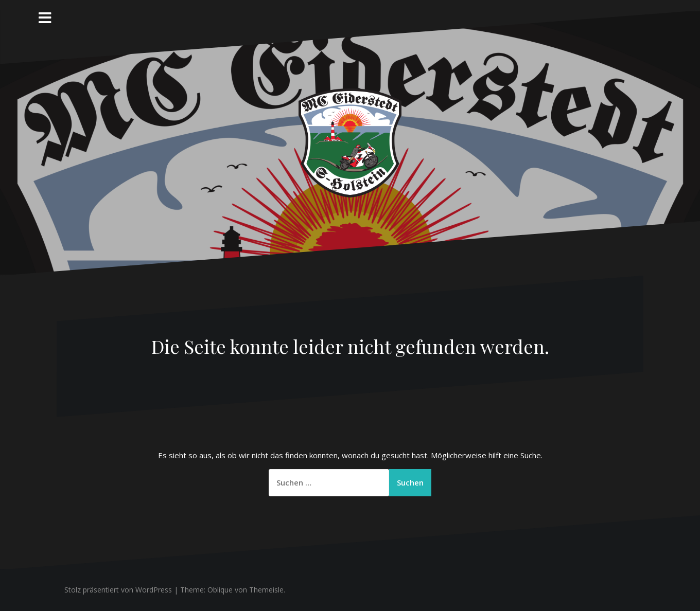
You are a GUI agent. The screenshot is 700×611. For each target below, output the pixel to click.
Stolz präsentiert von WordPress (118, 590)
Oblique (220, 590)
